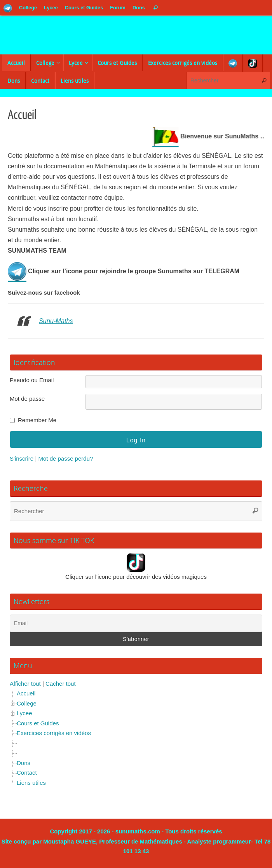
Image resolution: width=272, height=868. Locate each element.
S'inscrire (22, 458)
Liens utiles (31, 782)
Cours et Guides (38, 723)
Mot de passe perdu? (65, 458)
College (27, 703)
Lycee (24, 713)
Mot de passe (27, 398)
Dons (24, 762)
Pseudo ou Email (32, 380)
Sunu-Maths (56, 321)
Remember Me (37, 420)
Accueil (26, 693)
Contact (27, 773)
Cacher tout (61, 683)
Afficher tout (25, 683)
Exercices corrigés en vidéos (54, 733)
